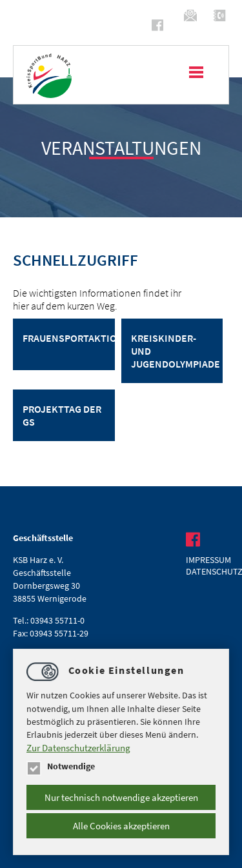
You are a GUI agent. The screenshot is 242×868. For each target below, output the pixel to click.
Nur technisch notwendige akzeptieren (121, 797)
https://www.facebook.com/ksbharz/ (160, 25)
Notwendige (61, 766)
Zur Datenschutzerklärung (78, 748)
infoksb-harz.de (192, 15)
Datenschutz (207, 571)
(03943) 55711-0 (221, 15)
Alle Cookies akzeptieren (121, 826)
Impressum (207, 560)
